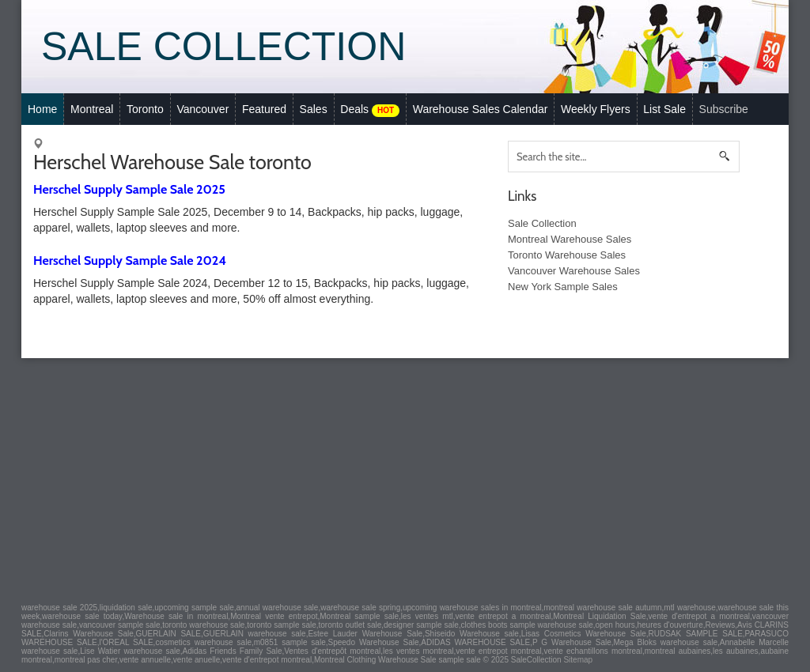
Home (42, 109)
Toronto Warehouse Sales (567, 255)
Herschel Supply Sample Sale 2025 (129, 189)
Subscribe (724, 109)
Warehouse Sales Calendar (481, 109)
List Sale (664, 109)
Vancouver (202, 109)
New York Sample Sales (563, 287)
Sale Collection (223, 47)
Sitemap (578, 660)
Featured (264, 109)
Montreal (92, 109)
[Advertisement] (405, 477)
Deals (370, 110)
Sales (314, 109)
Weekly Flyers (596, 109)
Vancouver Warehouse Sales (574, 271)
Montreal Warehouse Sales (570, 239)
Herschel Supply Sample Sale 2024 (130, 260)
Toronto (145, 109)
